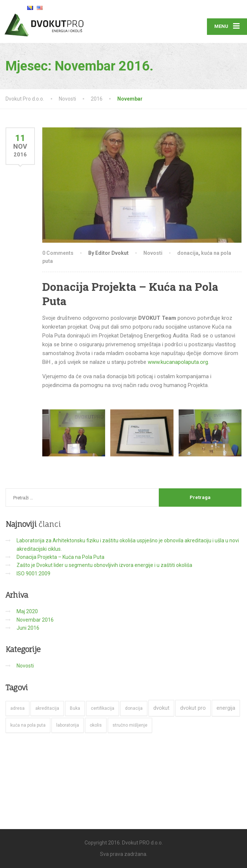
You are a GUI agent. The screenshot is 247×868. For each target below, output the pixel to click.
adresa (17, 708)
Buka (75, 708)
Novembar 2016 (35, 620)
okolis (96, 725)
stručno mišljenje (130, 725)
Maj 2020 (27, 611)
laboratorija (68, 725)
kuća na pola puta (28, 725)
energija (226, 708)
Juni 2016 (28, 628)
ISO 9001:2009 (33, 574)
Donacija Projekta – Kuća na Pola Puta (60, 557)
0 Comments (58, 253)
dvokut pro (193, 708)
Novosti (153, 253)
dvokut (161, 708)
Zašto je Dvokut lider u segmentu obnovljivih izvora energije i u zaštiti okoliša (104, 565)
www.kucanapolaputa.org (178, 362)
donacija (188, 253)
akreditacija (47, 708)
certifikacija (103, 708)
